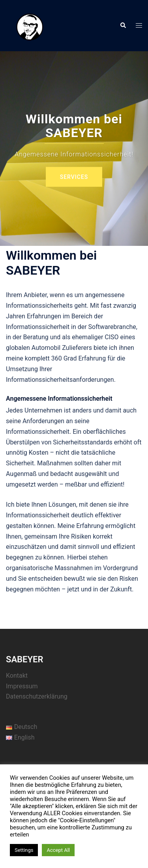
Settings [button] (24, 850)
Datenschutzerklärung (37, 696)
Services (74, 177)
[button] (123, 26)
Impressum (22, 686)
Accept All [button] (58, 850)
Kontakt (17, 676)
